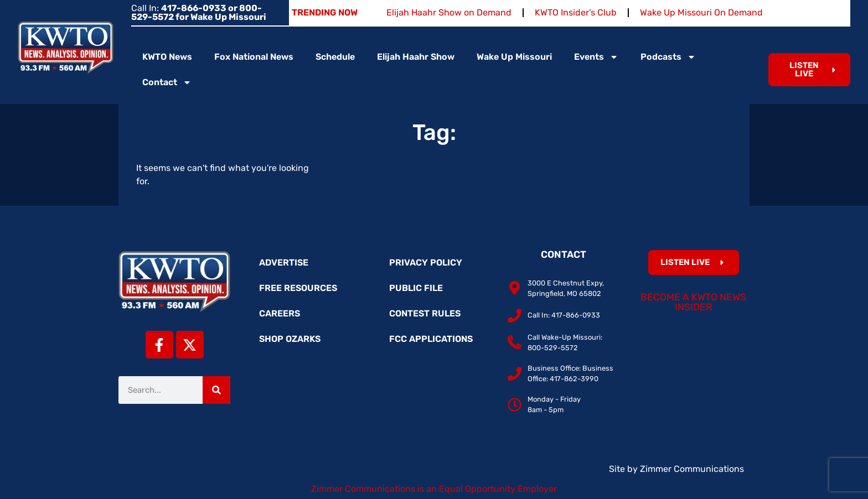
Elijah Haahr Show (416, 57)
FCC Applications (431, 339)
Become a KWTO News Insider (693, 302)
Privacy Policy (426, 263)
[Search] (216, 390)
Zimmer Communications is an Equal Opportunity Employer (434, 489)
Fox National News (254, 57)
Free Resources (298, 288)
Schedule (335, 57)
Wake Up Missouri (514, 57)
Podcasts (668, 57)
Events (596, 57)
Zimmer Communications (692, 469)
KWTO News (167, 57)
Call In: (199, 12)
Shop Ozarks (290, 339)
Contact (167, 82)
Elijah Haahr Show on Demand (449, 12)
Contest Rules (425, 313)
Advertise (284, 263)
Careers (280, 313)
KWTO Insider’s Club (576, 12)
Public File (416, 288)
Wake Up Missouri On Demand (701, 12)
